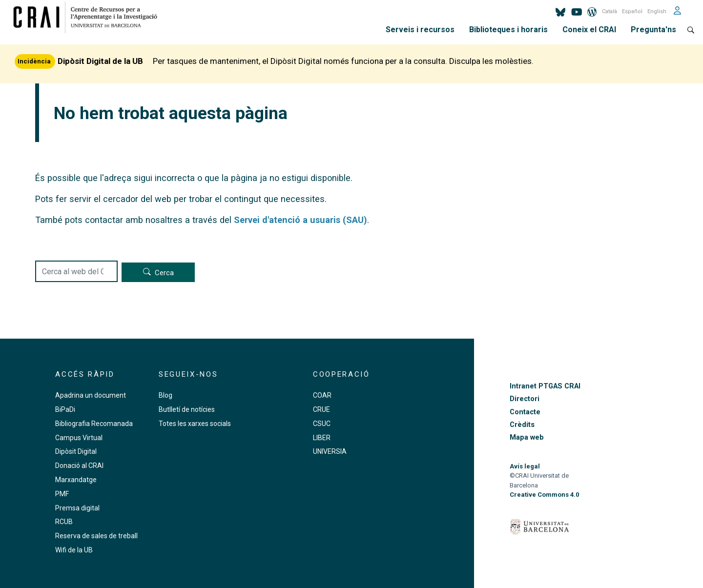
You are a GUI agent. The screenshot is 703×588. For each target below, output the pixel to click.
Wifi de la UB (74, 550)
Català (610, 11)
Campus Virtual (79, 438)
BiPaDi (65, 409)
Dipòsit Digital (76, 451)
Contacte (525, 412)
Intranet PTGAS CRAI (545, 386)
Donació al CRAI (79, 466)
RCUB (64, 522)
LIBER (322, 438)
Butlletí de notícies (187, 409)
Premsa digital (77, 508)
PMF (62, 494)
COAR (322, 395)
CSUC (322, 424)
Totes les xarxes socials (195, 424)
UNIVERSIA (330, 451)
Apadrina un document (91, 395)
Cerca (164, 273)
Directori (525, 399)
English (657, 11)
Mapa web (527, 437)
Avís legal (525, 466)
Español (632, 11)
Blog (165, 395)
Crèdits (522, 425)
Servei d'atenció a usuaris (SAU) (300, 220)
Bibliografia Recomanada (94, 424)
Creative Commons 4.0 (544, 495)
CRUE (321, 409)
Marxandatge (76, 480)
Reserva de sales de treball (96, 536)
